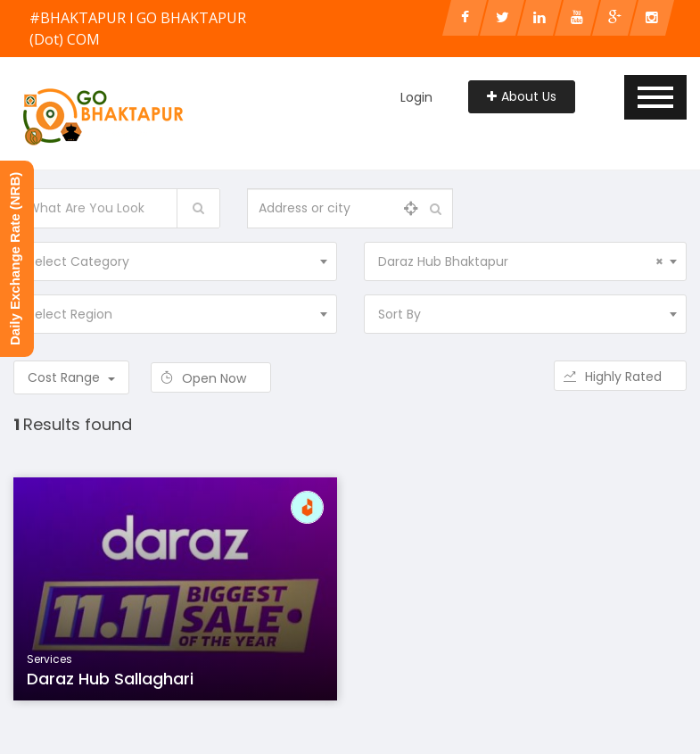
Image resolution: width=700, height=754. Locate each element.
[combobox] (175, 261)
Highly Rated (620, 377)
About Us (522, 96)
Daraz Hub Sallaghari (110, 679)
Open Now (211, 378)
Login (416, 97)
